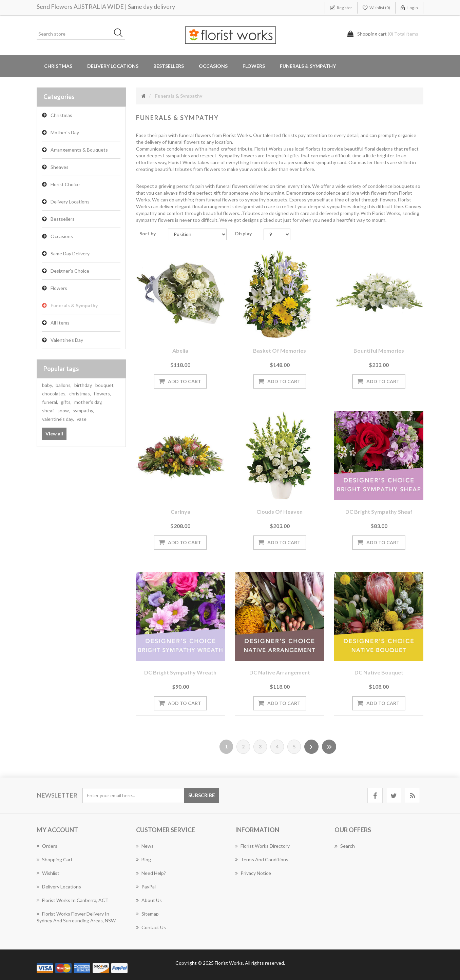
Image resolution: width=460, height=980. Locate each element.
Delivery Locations (70, 202)
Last (329, 747)
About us (149, 900)
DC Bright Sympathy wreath (180, 672)
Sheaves (60, 167)
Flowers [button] (254, 66)
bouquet (105, 385)
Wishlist (48, 873)
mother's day (88, 402)
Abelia (180, 350)
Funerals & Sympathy (308, 66)
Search (345, 846)
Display (243, 233)
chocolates (54, 394)
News (145, 846)
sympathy (83, 410)
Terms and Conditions (262, 859)
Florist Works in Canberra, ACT (73, 900)
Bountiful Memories (379, 350)
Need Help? (151, 873)
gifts (66, 402)
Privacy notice (253, 873)
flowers (102, 394)
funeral (50, 402)
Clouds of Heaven (280, 512)
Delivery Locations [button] (113, 66)
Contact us (151, 927)
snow (64, 410)
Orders (47, 846)
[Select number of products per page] (277, 234)
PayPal (146, 887)
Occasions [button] (213, 66)
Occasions (62, 236)
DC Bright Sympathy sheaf (379, 512)
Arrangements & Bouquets (79, 150)
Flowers (59, 288)
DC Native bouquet (379, 672)
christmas (80, 394)
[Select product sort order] (197, 234)
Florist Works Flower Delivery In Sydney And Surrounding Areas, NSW (76, 917)
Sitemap (147, 914)
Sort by (148, 233)
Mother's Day (65, 132)
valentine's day (58, 419)
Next (311, 747)
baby (47, 385)
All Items (60, 323)
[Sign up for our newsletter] (133, 795)
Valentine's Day (67, 340)
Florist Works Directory (262, 846)
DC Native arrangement (280, 672)
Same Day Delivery (70, 253)
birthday (83, 385)
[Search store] (81, 34)
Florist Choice (65, 184)
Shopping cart (55, 859)
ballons (64, 385)
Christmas (58, 66)
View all (54, 434)
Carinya (180, 512)
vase (82, 419)
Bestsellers (169, 66)
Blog (143, 859)
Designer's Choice (70, 271)
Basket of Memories (280, 350)
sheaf (48, 410)
